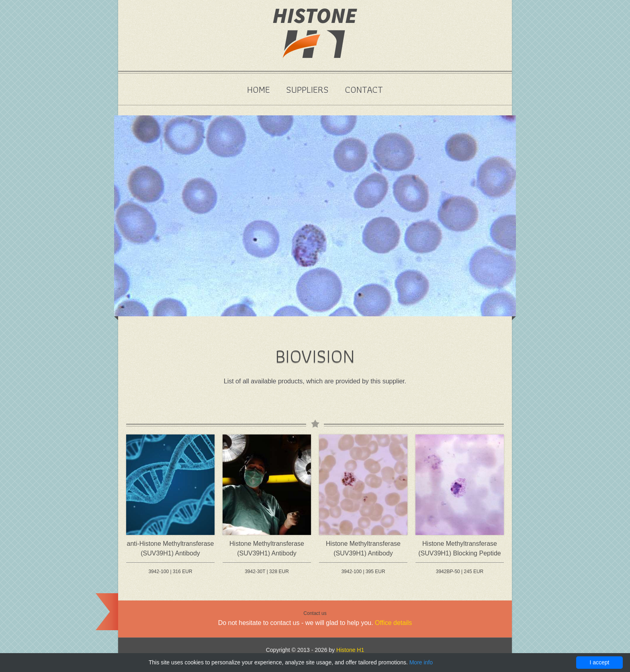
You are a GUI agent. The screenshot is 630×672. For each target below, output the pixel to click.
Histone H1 (350, 650)
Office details (393, 623)
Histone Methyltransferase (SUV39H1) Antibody (267, 548)
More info (421, 662)
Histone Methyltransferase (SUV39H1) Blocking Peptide (459, 548)
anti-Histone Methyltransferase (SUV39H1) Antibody (171, 548)
